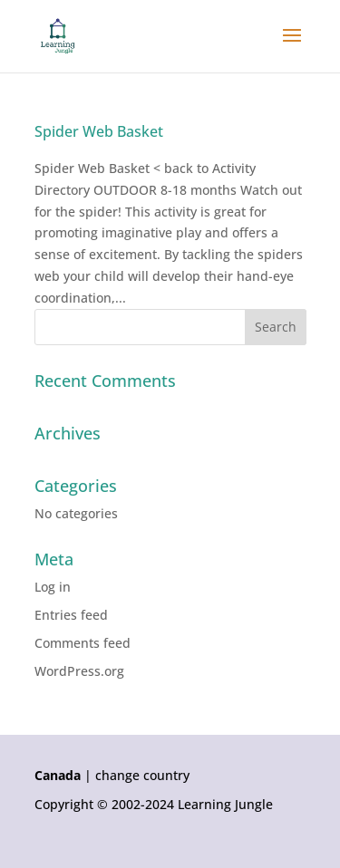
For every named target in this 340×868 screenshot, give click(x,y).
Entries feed (71, 615)
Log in (53, 587)
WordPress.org (79, 671)
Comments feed (83, 643)
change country (142, 776)
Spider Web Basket (99, 131)
